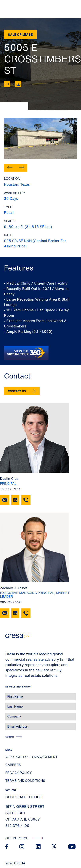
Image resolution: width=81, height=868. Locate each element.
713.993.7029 (11, 489)
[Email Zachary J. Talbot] (5, 613)
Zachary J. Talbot (14, 588)
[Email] (7, 84)
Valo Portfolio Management (31, 757)
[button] (10, 168)
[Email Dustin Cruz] (5, 500)
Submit (10, 737)
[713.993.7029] (26, 500)
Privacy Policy (19, 773)
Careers (13, 765)
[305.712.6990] (26, 613)
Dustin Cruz (9, 478)
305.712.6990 (11, 602)
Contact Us (17, 391)
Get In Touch (24, 838)
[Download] (18, 84)
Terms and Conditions (25, 781)
